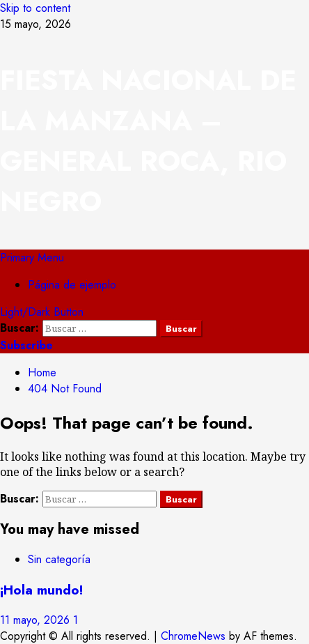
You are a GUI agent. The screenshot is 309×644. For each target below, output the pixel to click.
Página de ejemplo (72, 285)
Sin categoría (59, 559)
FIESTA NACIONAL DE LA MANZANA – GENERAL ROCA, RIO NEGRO (148, 141)
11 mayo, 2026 (37, 620)
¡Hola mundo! (41, 590)
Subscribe (26, 345)
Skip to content (35, 8)
